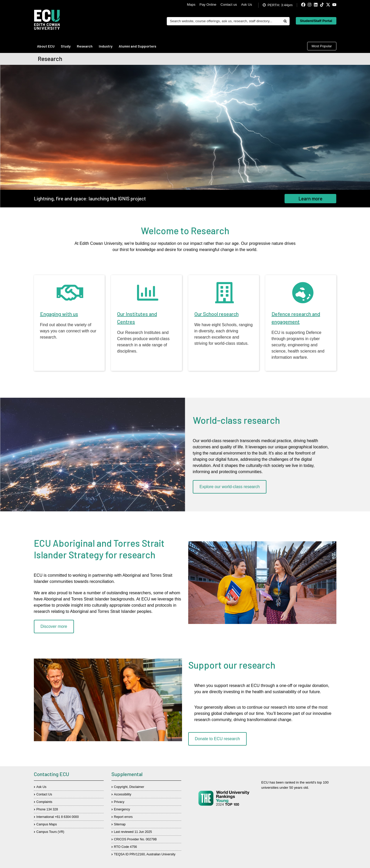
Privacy (119, 802)
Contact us (229, 5)
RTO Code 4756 (126, 847)
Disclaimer (137, 787)
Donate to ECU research (217, 739)
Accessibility (123, 794)
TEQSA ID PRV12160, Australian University (145, 854)
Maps (191, 5)
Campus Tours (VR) (50, 832)
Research (85, 46)
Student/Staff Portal (316, 21)
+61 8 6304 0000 (67, 817)
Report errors (123, 817)
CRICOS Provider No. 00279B (135, 839)
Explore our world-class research (230, 487)
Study (66, 46)
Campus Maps (47, 824)
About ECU (46, 46)
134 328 (52, 809)
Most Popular (322, 46)
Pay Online (208, 5)
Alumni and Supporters (137, 46)
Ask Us (246, 5)
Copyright (121, 787)
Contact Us (44, 794)
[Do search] (285, 21)
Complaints (44, 802)
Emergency (122, 809)
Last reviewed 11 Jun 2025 (133, 832)
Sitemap (120, 824)
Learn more (311, 199)
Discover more (54, 626)
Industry (106, 46)
